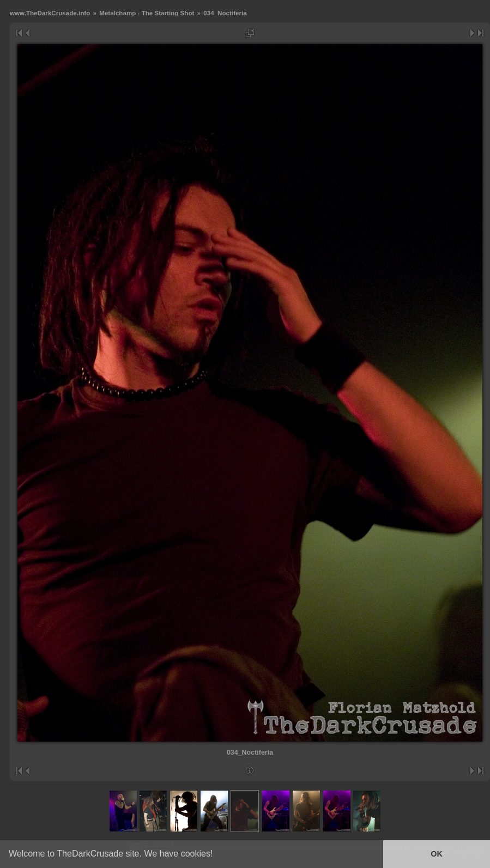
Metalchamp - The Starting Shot (147, 13)
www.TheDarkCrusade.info (50, 13)
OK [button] (437, 854)
